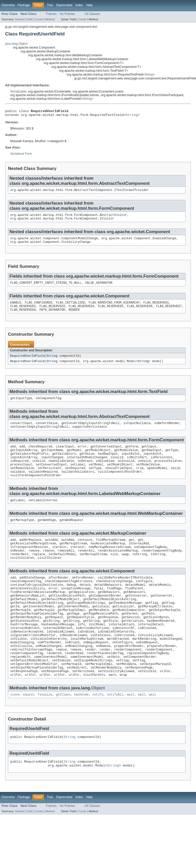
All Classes (92, 14)
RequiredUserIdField (27, 362)
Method (50, 19)
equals (29, 726)
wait (131, 726)
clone (15, 726)
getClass (63, 726)
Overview (8, 5)
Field (29, 19)
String (149, 75)
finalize (45, 726)
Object (98, 719)
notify (98, 726)
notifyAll (115, 726)
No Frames (67, 14)
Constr (39, 19)
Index (79, 5)
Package (24, 5)
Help (89, 5)
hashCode (81, 726)
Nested (20, 19)
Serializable (18, 92)
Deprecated (64, 5)
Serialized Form (21, 155)
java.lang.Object (16, 44)
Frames (51, 14)
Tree (50, 5)
